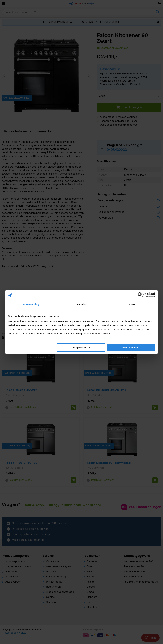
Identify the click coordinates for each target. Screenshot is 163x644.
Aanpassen (81, 348)
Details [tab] (81, 304)
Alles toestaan (131, 348)
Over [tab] (132, 304)
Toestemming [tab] (31, 304)
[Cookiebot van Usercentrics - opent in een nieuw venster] (140, 295)
